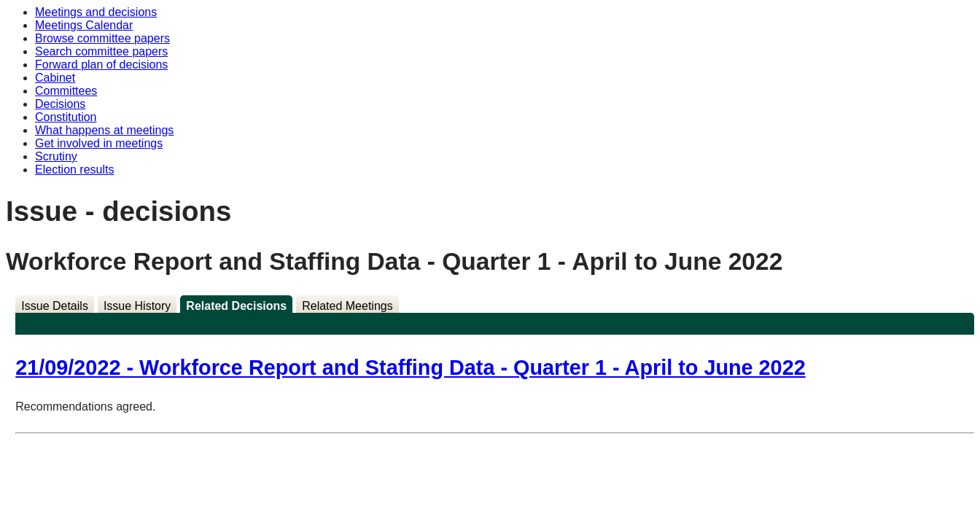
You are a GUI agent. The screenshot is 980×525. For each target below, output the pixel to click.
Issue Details (55, 306)
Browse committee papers (102, 38)
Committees (66, 91)
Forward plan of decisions (101, 65)
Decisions (60, 104)
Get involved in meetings (99, 143)
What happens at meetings (104, 130)
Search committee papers (101, 51)
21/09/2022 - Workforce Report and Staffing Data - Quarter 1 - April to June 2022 (410, 367)
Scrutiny (56, 156)
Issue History (137, 306)
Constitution (66, 117)
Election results (75, 170)
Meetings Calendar (84, 25)
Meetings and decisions (96, 12)
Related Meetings (347, 306)
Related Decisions (236, 306)
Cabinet (55, 78)
